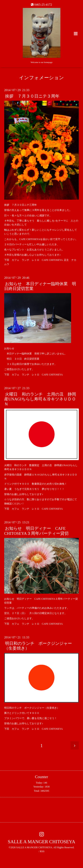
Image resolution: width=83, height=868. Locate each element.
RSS (42, 851)
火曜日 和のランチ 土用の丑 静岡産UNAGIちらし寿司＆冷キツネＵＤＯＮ (40, 399)
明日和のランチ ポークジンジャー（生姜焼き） (38, 646)
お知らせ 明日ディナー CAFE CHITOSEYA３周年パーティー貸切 (36, 531)
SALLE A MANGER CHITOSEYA (41, 842)
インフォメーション (41, 78)
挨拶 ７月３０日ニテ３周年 (32, 96)
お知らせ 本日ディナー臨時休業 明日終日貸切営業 (40, 286)
